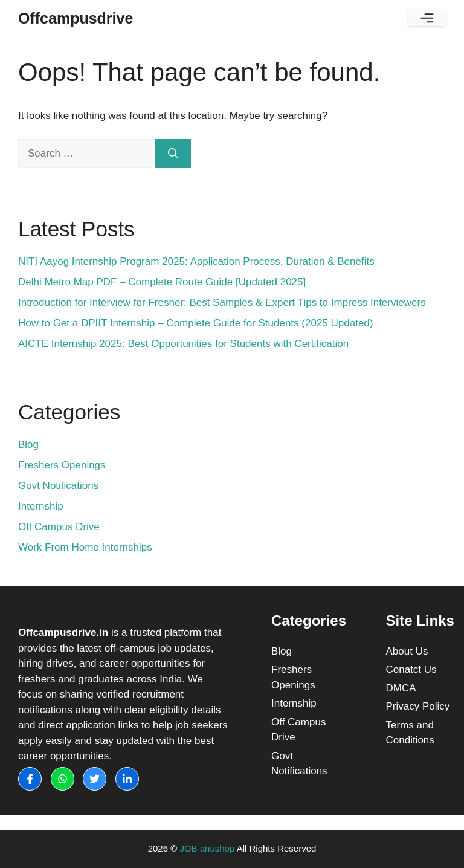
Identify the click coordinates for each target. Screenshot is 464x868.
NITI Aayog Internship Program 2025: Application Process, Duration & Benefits (196, 261)
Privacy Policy (418, 706)
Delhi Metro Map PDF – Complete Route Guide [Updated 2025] (162, 282)
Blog (28, 445)
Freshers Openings (62, 465)
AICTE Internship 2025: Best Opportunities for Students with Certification (183, 344)
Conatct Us (411, 669)
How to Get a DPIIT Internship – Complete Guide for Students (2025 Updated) (195, 323)
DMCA (401, 688)
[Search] (173, 154)
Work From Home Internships (85, 547)
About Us (407, 651)
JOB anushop (207, 848)
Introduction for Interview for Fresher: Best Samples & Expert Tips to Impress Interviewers (222, 303)
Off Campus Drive (59, 527)
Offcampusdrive (76, 18)
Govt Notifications (58, 486)
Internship (41, 506)
